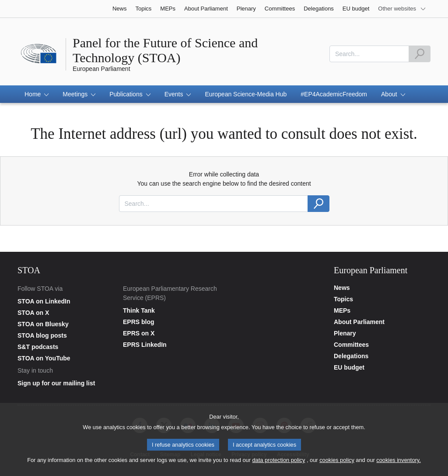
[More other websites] (402, 9)
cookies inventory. (398, 462)
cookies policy (337, 462)
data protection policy (278, 462)
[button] (37, 94)
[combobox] (369, 54)
